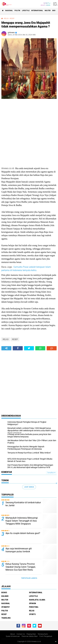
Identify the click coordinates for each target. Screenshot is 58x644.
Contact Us (21, 634)
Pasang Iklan (31, 634)
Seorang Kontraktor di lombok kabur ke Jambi (23, 504)
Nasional (9, 11)
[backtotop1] (56, 641)
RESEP (12, 19)
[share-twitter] (29, 348)
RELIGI (6, 19)
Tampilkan (51, 473)
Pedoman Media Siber (30, 636)
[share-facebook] (18, 348)
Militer (48, 11)
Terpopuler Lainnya (29, 578)
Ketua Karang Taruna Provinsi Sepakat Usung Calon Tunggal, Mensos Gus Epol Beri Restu (21, 567)
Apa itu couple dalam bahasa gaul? (23, 533)
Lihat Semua (29, 487)
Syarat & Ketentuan (13, 636)
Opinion (33, 603)
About (13, 634)
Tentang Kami (43, 634)
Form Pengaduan (46, 636)
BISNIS (55, 11)
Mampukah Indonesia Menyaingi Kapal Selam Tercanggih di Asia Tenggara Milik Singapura (22, 521)
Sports (32, 614)
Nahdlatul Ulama (37, 600)
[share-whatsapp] (40, 348)
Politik (17, 11)
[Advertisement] (29, 133)
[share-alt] (6, 348)
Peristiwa (34, 607)
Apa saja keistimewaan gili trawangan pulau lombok (19, 550)
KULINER (5, 596)
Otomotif (6, 607)
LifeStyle (26, 11)
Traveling (6, 618)
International (37, 11)
